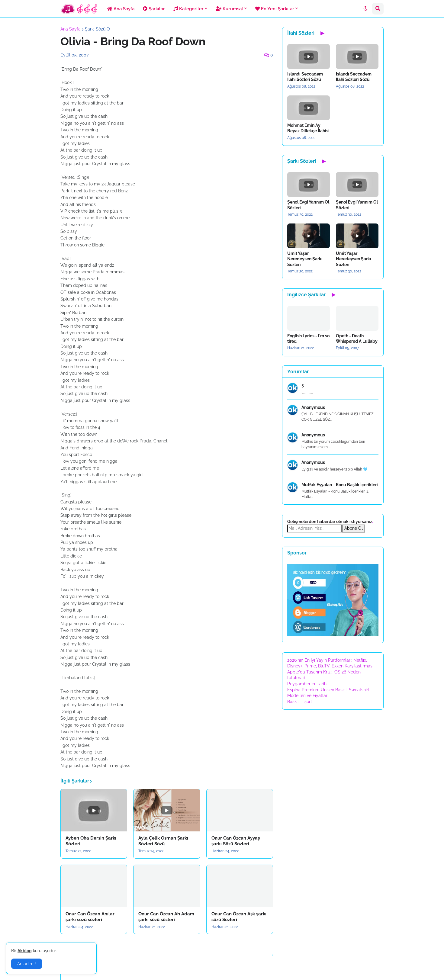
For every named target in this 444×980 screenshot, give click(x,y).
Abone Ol (354, 528)
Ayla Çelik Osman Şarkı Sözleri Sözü (163, 841)
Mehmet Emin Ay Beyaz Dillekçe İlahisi (308, 128)
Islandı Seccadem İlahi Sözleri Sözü (305, 77)
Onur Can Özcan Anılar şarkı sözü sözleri (90, 917)
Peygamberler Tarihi (307, 684)
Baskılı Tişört (300, 702)
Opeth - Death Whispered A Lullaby (357, 339)
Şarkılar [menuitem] (154, 9)
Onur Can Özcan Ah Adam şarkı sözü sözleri (166, 917)
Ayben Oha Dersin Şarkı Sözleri (91, 841)
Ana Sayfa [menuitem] (121, 9)
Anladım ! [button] (27, 964)
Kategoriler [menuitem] (188, 9)
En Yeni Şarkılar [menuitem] (275, 9)
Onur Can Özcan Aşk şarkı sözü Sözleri (239, 917)
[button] (365, 9)
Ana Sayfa (71, 29)
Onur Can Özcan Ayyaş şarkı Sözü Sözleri (236, 841)
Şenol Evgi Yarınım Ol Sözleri (308, 205)
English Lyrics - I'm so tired (308, 339)
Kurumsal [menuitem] (229, 9)
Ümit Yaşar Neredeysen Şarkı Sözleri (305, 259)
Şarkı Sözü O (97, 29)
